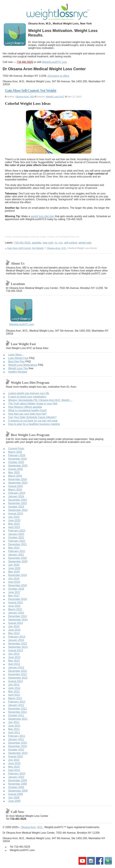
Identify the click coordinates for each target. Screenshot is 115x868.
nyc (61, 243)
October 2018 (16, 589)
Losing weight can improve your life (29, 393)
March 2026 (15, 452)
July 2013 (14, 654)
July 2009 (14, 798)
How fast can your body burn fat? (27, 414)
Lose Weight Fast (18, 358)
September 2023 (18, 510)
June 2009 (14, 801)
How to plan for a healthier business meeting (34, 424)
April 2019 (14, 582)
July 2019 (14, 579)
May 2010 (14, 767)
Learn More (15, 355)
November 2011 (18, 712)
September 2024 (18, 483)
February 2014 (17, 637)
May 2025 (14, 472)
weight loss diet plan (43, 216)
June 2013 (14, 657)
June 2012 (14, 688)
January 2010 (16, 777)
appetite (37, 243)
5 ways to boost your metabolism (27, 397)
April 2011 (14, 733)
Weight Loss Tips (18, 368)
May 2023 (14, 524)
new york (48, 243)
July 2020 (14, 565)
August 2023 (16, 514)
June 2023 (14, 520)
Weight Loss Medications (23, 365)
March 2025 (15, 476)
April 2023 (14, 527)
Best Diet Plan (16, 361)
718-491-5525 (25, 62)
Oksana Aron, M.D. (57, 248)
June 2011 (14, 726)
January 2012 (16, 705)
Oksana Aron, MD (25, 97)
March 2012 (15, 698)
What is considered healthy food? (28, 410)
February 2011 (17, 736)
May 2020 (14, 572)
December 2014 (18, 616)
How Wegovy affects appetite (25, 407)
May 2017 (14, 596)
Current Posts (16, 449)
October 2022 (16, 537)
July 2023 (14, 517)
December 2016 (18, 599)
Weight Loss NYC (55, 97)
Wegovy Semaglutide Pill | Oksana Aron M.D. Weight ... (40, 400)
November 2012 (18, 674)
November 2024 (18, 479)
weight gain (85, 243)
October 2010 (16, 750)
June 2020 (14, 568)
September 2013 (18, 647)
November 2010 (18, 746)
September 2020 (18, 561)
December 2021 (18, 544)
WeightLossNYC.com (54, 62)
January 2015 (16, 613)
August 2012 (16, 681)
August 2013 (16, 650)
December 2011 (18, 709)
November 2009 (18, 784)
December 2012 (18, 671)
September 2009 (18, 791)
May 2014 (14, 633)
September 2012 (18, 678)
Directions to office (58, 76)
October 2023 (16, 507)
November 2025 (18, 459)
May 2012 (14, 691)
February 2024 (17, 493)
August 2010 (16, 756)
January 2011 (16, 739)
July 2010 (14, 760)
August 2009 (16, 794)
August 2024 (16, 486)
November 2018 (18, 585)
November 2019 (18, 575)
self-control (71, 243)
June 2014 (14, 630)
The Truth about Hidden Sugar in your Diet (33, 404)
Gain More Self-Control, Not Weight (31, 91)
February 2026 (17, 455)
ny (56, 243)
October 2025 (16, 462)
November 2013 (18, 644)
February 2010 (17, 774)
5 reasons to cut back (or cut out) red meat (33, 421)
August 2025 (16, 469)
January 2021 (16, 555)
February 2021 (17, 551)
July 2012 (14, 685)
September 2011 (18, 719)
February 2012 (17, 702)
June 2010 (14, 763)
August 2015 (16, 602)
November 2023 (18, 503)
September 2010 (18, 753)
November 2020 (18, 558)
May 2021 (14, 548)
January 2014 (16, 640)
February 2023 (17, 531)
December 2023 (18, 500)
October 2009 (16, 787)
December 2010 (18, 743)
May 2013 (14, 661)
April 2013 (14, 664)
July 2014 (14, 626)
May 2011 (14, 729)
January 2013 (16, 667)
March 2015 (15, 609)
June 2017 (14, 592)
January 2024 (16, 496)
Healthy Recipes (18, 372)
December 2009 (18, 780)
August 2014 (16, 623)
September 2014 (18, 620)
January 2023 (16, 534)
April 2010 (14, 770)
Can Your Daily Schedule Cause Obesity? (32, 417)
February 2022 (17, 541)
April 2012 (14, 695)
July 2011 (14, 722)
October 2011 (16, 715)
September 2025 (18, 466)
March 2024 (15, 490)
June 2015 (14, 606)
